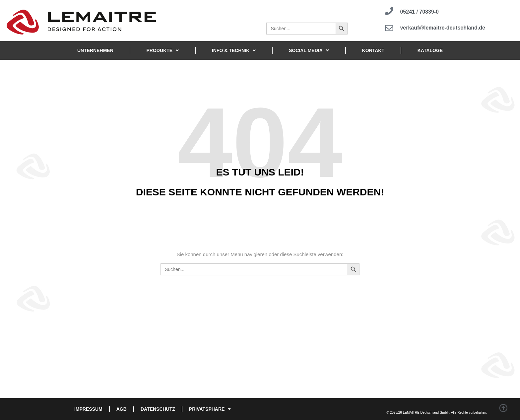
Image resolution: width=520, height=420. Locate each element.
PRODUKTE (163, 50)
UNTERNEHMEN (95, 50)
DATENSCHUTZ (158, 409)
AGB (122, 409)
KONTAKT (373, 50)
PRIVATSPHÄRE (210, 409)
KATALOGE (430, 50)
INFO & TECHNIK (234, 50)
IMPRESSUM (88, 409)
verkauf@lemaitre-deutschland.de (443, 28)
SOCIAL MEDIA (309, 50)
